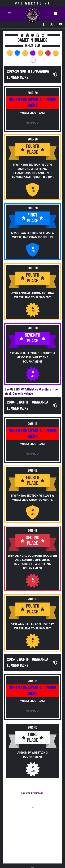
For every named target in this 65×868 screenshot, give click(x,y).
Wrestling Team (32, 113)
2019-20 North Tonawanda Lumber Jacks (28, 74)
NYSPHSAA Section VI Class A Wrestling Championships (32, 235)
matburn (39, 793)
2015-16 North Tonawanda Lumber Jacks (28, 663)
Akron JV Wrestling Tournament (32, 755)
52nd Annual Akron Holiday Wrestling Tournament (33, 295)
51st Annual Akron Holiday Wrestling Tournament (32, 626)
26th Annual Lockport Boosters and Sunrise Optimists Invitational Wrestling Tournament (32, 562)
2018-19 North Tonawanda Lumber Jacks (28, 405)
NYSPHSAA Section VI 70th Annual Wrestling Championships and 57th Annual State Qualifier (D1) (33, 171)
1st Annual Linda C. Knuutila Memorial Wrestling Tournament (33, 357)
